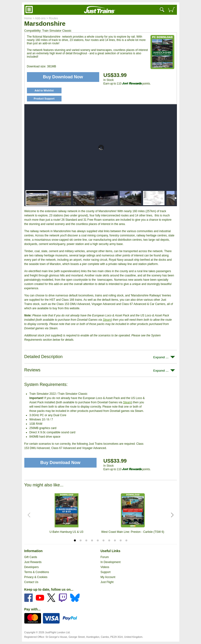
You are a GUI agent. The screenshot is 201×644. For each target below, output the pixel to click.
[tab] (75, 540)
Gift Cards (31, 557)
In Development (111, 562)
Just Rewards (33, 562)
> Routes (52, 18)
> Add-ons (39, 18)
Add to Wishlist (44, 90)
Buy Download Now (60, 463)
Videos (105, 567)
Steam (107, 320)
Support (106, 572)
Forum (105, 557)
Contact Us (31, 582)
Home (28, 18)
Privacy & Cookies (36, 577)
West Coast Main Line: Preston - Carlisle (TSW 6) (133, 532)
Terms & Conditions (37, 572)
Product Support (44, 99)
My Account (108, 577)
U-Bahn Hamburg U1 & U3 (66, 532)
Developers (32, 567)
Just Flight (107, 582)
